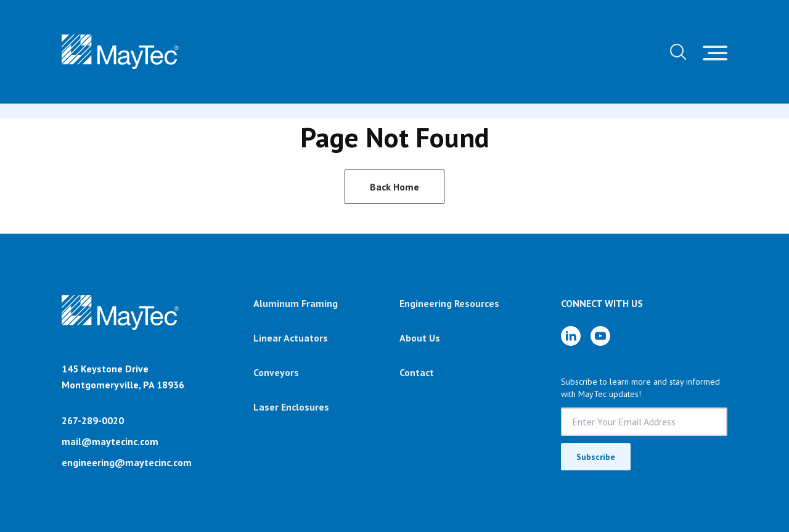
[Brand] (120, 328)
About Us (420, 338)
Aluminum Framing (296, 303)
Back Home (394, 187)
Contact (417, 372)
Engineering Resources (449, 303)
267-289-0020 (93, 420)
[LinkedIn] (571, 336)
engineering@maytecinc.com (127, 462)
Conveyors (276, 372)
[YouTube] (600, 336)
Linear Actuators (291, 338)
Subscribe (596, 457)
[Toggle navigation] (715, 52)
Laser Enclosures (291, 407)
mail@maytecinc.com (110, 441)
